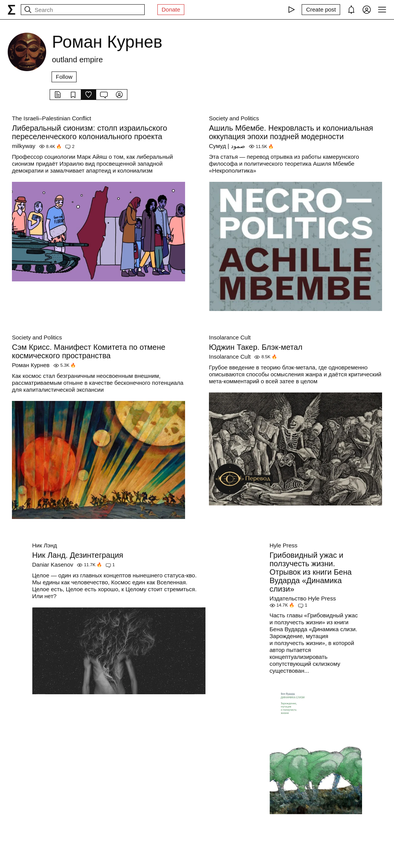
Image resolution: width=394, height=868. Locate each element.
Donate (171, 9)
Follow (64, 77)
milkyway (24, 146)
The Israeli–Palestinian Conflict (52, 118)
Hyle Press (284, 545)
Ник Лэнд (45, 545)
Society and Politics (234, 118)
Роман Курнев (31, 365)
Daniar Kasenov (53, 565)
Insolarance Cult (230, 337)
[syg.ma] (12, 10)
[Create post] (321, 10)
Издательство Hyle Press (303, 598)
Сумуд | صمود (227, 146)
